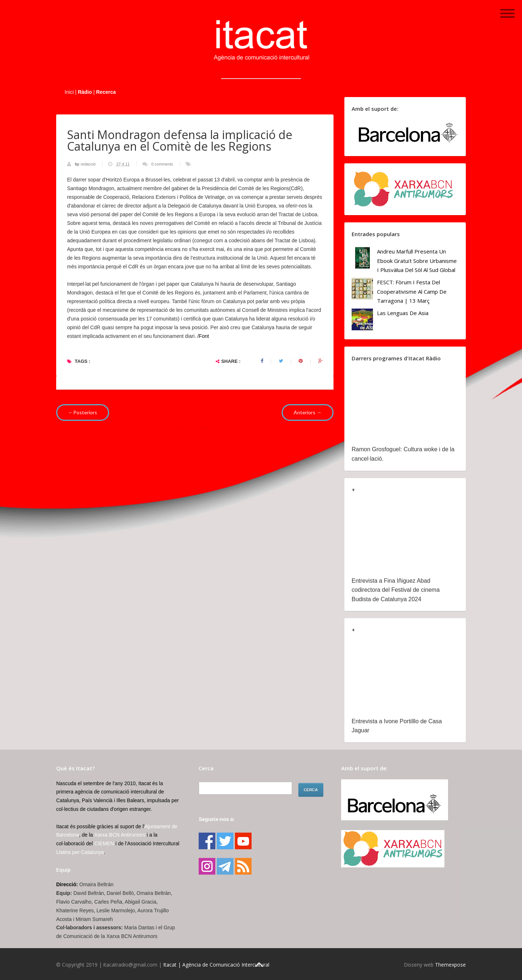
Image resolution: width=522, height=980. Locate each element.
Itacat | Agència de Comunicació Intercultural (216, 965)
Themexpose (450, 965)
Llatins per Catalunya (80, 852)
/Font (203, 336)
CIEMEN (104, 843)
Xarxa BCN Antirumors (120, 835)
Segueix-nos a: (217, 819)
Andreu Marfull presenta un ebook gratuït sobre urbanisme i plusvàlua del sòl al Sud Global (417, 261)
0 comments (162, 164)
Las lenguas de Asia (403, 313)
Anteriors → (308, 412)
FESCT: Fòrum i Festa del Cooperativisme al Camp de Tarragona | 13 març (412, 291)
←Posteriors (83, 412)
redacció (89, 164)
